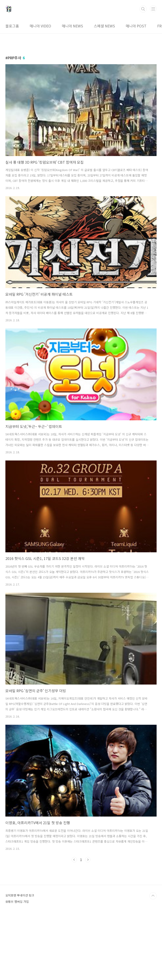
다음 (88, 860)
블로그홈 (12, 26)
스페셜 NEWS (104, 26)
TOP (153, 959)
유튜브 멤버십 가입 (17, 964)
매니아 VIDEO (40, 26)
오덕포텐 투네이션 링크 (20, 958)
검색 (143, 9)
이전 (74, 860)
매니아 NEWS (72, 26)
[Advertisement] (81, 901)
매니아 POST (136, 26)
